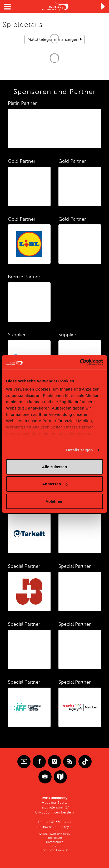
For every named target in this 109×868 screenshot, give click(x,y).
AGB (54, 846)
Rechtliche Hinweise (55, 850)
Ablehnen (54, 501)
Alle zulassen (54, 467)
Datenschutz (55, 842)
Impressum (55, 838)
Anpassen (55, 484)
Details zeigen (79, 450)
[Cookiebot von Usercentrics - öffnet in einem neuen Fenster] (80, 362)
